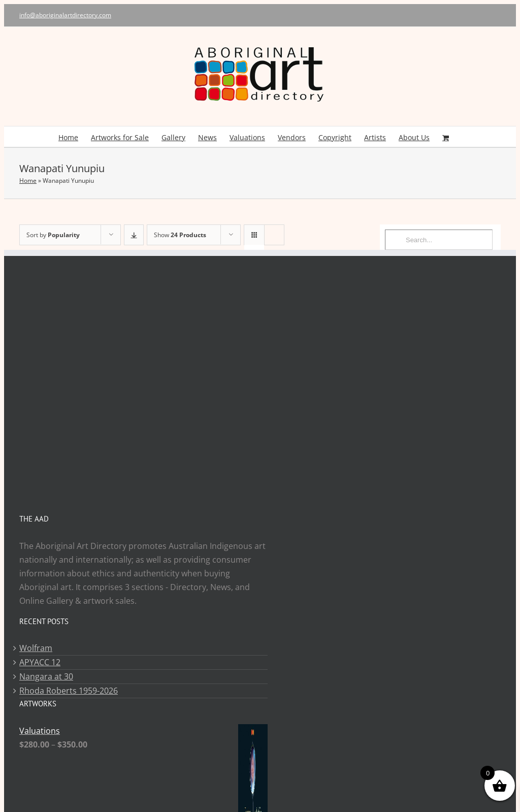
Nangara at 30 (46, 676)
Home (28, 181)
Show (180, 235)
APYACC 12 (40, 662)
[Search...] (439, 240)
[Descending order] (134, 235)
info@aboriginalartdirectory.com (65, 15)
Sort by (53, 235)
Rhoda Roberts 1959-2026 (69, 691)
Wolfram (36, 648)
